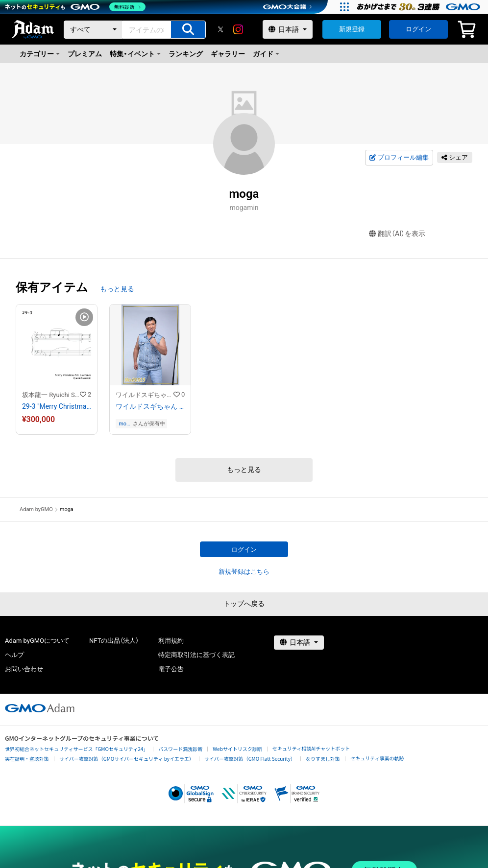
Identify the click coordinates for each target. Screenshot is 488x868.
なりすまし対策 (323, 759)
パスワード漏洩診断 (180, 749)
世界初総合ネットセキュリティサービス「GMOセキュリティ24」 (76, 749)
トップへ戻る (244, 604)
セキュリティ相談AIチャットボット (311, 748)
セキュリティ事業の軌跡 (377, 758)
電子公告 (171, 669)
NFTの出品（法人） (114, 641)
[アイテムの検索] (188, 30)
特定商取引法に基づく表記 (196, 655)
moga (124, 424)
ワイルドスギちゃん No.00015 (150, 406)
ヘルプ (14, 655)
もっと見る (117, 289)
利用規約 (171, 641)
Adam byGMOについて (37, 641)
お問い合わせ (24, 669)
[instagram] (238, 29)
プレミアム (85, 54)
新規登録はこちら (244, 572)
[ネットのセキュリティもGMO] (75, 7)
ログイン (418, 29)
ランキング (186, 54)
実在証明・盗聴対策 (27, 759)
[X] (220, 29)
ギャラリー (228, 54)
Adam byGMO (36, 509)
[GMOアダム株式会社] (40, 708)
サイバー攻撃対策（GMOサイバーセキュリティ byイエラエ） (127, 759)
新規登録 (352, 29)
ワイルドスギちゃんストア (145, 395)
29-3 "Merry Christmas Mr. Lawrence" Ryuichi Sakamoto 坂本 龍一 (57, 406)
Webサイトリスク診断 (237, 749)
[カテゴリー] (93, 30)
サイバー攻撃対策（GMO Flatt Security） (250, 759)
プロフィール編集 (399, 158)
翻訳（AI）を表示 (397, 234)
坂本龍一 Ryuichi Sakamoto (51, 395)
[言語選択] (288, 29)
